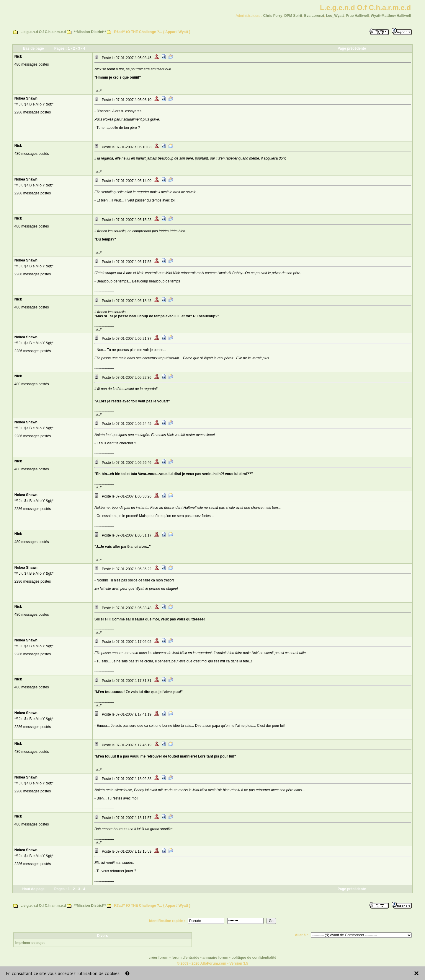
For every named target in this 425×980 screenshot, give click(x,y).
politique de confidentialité (254, 958)
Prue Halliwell (357, 16)
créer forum (159, 958)
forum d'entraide (185, 958)
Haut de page (33, 889)
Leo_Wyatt (335, 16)
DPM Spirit (293, 16)
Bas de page (33, 48)
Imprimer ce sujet (30, 943)
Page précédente (352, 48)
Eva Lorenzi (314, 16)
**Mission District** (90, 32)
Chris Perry (273, 16)
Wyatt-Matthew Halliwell (391, 16)
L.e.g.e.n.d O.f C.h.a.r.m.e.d (43, 32)
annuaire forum (215, 958)
